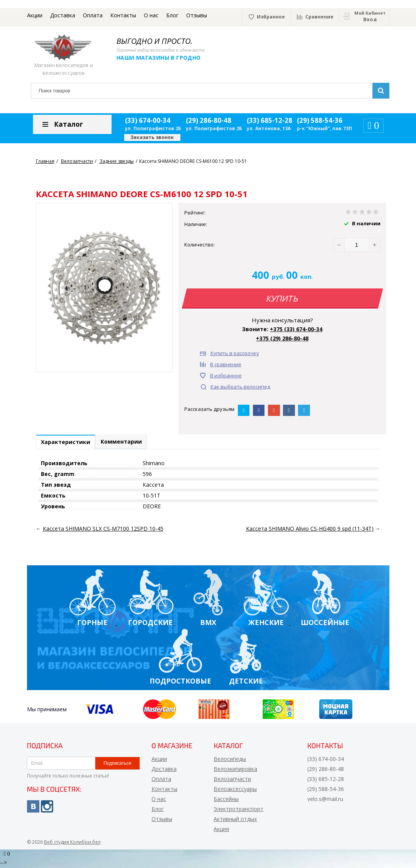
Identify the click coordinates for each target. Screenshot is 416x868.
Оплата (93, 15)
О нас (151, 15)
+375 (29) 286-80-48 (282, 338)
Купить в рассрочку (235, 353)
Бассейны (226, 800)
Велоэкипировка (235, 770)
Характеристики (68, 443)
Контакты (123, 15)
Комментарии (128, 443)
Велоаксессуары (235, 790)
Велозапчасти (232, 780)
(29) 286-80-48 (209, 120)
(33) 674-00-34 (148, 120)
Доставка (63, 15)
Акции (35, 15)
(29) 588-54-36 (320, 120)
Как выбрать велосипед (240, 387)
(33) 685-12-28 (269, 120)
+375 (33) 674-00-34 (296, 329)
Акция (221, 830)
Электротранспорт (238, 810)
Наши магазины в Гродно (164, 58)
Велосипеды (230, 760)
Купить (282, 298)
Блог (172, 15)
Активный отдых (235, 820)
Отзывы (197, 15)
